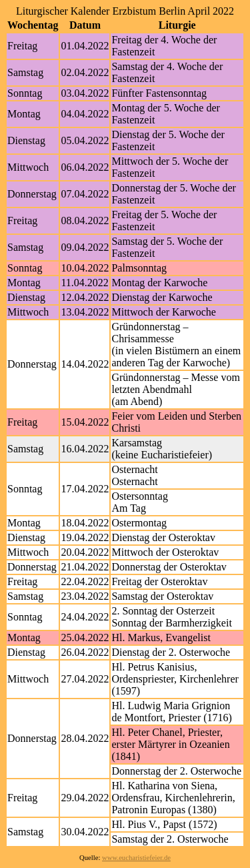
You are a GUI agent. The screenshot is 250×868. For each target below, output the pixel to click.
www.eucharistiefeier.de (136, 858)
